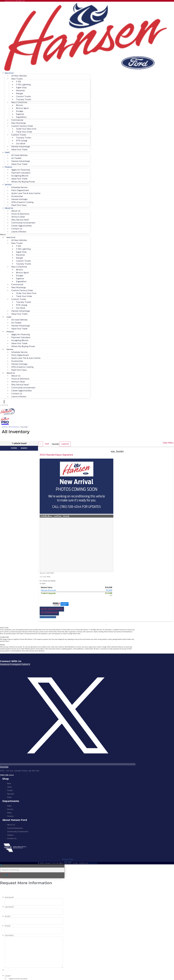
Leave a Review (19, 232)
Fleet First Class (19, 205)
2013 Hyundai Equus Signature (51, 456)
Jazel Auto (93, 801)
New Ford (9, 73)
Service (8, 185)
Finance (8, 167)
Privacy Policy (68, 797)
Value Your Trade (19, 150)
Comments (9, 948)
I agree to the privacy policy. (18, 917)
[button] (45, 235)
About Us (9, 208)
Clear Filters (168, 443)
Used (7, 152)
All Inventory (14, 427)
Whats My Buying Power (23, 182)
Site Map (68, 800)
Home (4, 427)
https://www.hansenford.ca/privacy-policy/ (24, 939)
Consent (8, 914)
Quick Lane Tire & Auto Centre (26, 193)
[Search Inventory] (32, 808)
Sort (47, 444)
